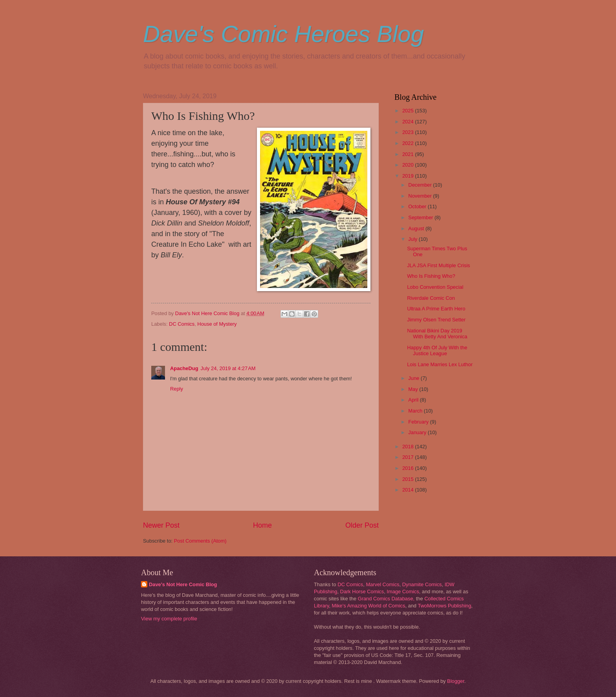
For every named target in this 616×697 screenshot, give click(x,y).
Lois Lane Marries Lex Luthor (440, 364)
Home (262, 525)
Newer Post (161, 525)
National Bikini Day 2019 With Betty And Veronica (437, 334)
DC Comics (182, 324)
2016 (409, 468)
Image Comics (403, 592)
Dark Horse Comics (362, 592)
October (418, 206)
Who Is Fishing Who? (431, 276)
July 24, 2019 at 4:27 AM (228, 368)
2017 (409, 457)
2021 (409, 154)
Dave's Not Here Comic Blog (183, 584)
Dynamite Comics (422, 584)
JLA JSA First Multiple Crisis (438, 265)
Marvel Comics (382, 584)
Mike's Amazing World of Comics (369, 606)
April (414, 400)
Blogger (456, 681)
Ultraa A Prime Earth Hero (436, 309)
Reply (177, 389)
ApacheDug (184, 368)
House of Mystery (217, 324)
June (414, 378)
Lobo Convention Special (435, 287)
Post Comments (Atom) (200, 541)
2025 (409, 111)
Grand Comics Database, (386, 599)
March (416, 411)
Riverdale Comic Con (431, 298)
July (413, 239)
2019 (409, 176)
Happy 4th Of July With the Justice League (437, 350)
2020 (409, 165)
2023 (409, 132)
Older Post (362, 525)
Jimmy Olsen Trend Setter (436, 320)
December (421, 185)
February (419, 422)
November (421, 196)
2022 (409, 143)
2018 (409, 447)
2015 (409, 479)
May (414, 389)
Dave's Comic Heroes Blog (283, 34)
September (421, 217)
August (417, 228)
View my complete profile (169, 619)
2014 (409, 490)
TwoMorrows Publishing (444, 606)
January (418, 432)
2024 (409, 122)
